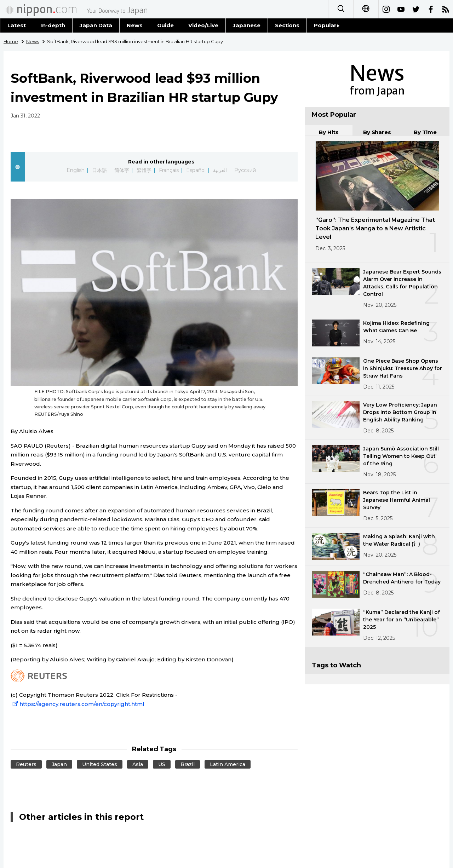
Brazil (188, 764)
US (162, 764)
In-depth (53, 25)
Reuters (26, 764)
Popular (327, 25)
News (135, 25)
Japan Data (96, 25)
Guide (165, 25)
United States (100, 764)
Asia (138, 764)
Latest (17, 25)
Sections (287, 25)
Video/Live (203, 25)
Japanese (247, 25)
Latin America (228, 764)
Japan (59, 764)
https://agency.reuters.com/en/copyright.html (78, 704)
